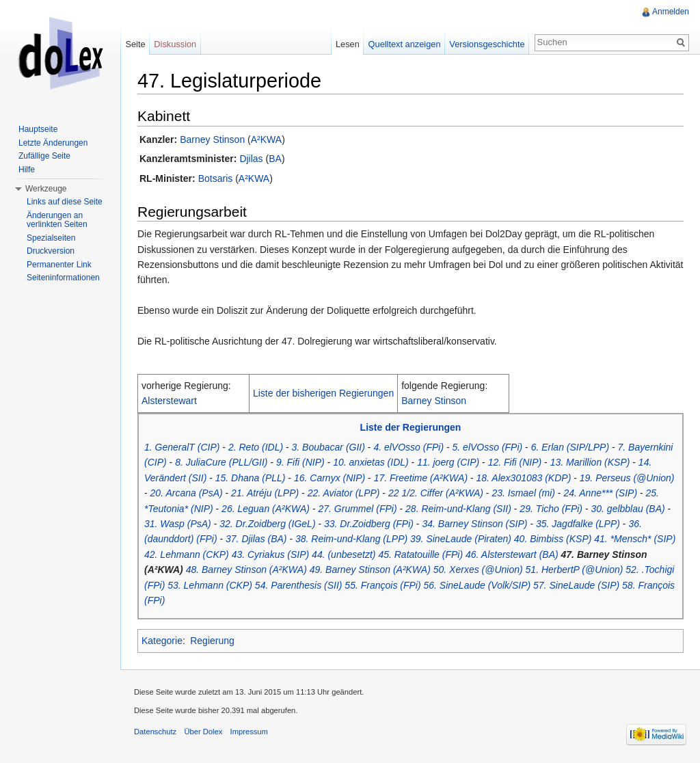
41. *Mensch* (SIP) (635, 539)
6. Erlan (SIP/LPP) (570, 447)
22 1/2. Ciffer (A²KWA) (436, 493)
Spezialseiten (51, 238)
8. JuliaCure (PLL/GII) (221, 462)
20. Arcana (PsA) (187, 493)
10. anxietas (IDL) (371, 462)
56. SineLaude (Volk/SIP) (477, 585)
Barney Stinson (212, 139)
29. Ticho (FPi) (551, 509)
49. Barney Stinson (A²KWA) (370, 570)
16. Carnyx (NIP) (329, 478)
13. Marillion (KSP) (590, 462)
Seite (135, 44)
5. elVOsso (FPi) (488, 447)
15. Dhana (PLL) (251, 478)
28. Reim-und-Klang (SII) (458, 509)
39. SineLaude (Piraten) (461, 539)
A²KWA (266, 139)
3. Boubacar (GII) (328, 447)
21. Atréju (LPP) (265, 493)
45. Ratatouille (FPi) (420, 554)
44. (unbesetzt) (344, 554)
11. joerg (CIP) (448, 462)
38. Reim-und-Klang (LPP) (351, 539)
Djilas (251, 159)
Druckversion (51, 251)
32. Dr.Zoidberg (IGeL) (267, 524)
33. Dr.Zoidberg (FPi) (369, 524)
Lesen (348, 44)
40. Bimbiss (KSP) (553, 539)
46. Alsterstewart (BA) (512, 554)
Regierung (212, 641)
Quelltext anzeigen (405, 44)
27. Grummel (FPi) (357, 509)
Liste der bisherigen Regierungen (323, 393)
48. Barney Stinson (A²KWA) (246, 570)
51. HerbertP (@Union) (575, 570)
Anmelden (671, 12)
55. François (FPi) (382, 585)
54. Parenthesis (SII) (299, 585)
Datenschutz (155, 732)
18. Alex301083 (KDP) (524, 478)
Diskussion (175, 44)
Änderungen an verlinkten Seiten (57, 220)
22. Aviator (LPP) (344, 493)
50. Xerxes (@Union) (478, 570)
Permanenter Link (59, 265)
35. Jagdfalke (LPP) (578, 524)
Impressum (249, 732)
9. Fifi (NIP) (300, 462)
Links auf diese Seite (65, 202)
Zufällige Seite (44, 156)
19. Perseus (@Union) (627, 478)
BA (275, 159)
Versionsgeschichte (487, 44)
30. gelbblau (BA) (628, 509)
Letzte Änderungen (53, 143)
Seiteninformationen (63, 278)
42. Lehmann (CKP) (187, 554)
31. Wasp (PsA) (178, 524)
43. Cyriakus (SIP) (271, 554)
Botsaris (216, 178)
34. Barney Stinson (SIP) (474, 524)
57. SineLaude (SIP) (576, 585)
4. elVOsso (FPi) (408, 447)
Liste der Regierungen (411, 427)
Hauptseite (38, 129)
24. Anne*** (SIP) (600, 493)
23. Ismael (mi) (523, 493)
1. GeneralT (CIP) (182, 447)
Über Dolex (203, 732)
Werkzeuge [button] (46, 189)
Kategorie (162, 641)
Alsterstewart (169, 401)
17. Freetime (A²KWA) (421, 478)
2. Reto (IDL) (256, 447)
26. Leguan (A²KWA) (266, 509)
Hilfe (27, 170)
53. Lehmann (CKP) (210, 585)
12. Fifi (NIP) (515, 462)
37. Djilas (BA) (256, 539)
